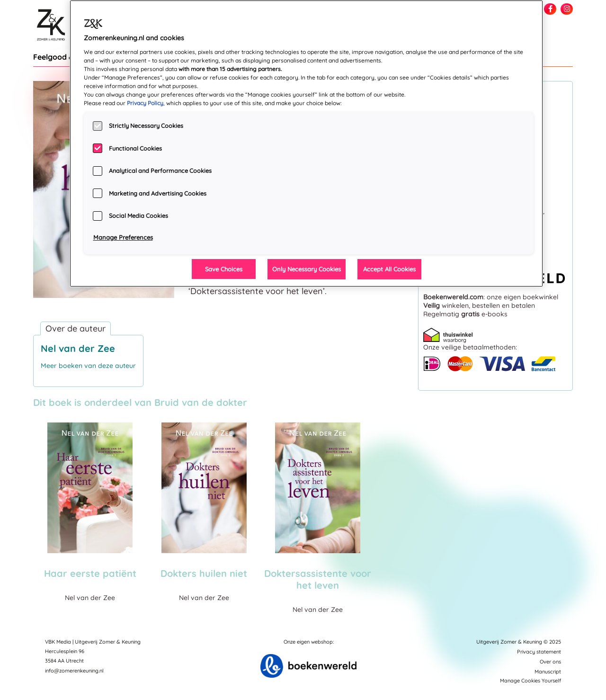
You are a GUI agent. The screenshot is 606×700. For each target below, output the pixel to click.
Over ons (550, 662)
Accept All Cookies (389, 269)
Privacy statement (539, 652)
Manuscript (548, 672)
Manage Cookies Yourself (530, 681)
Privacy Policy (145, 103)
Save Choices (224, 269)
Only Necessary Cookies (307, 269)
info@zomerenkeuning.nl (74, 671)
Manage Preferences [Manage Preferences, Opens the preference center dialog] (123, 237)
